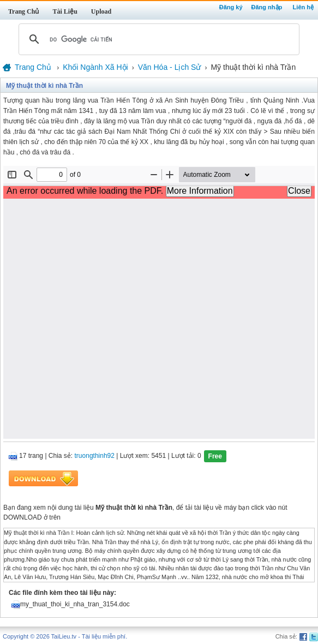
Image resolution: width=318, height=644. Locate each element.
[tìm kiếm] (157, 39)
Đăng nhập (267, 7)
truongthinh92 (95, 456)
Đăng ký (231, 7)
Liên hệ (303, 7)
